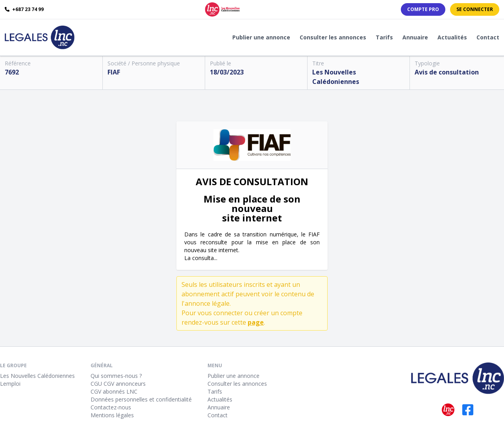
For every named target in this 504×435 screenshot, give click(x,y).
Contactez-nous (111, 407)
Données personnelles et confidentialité (141, 399)
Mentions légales (112, 415)
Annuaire (415, 37)
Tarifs (384, 37)
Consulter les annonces (333, 37)
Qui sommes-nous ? (116, 376)
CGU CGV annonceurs (118, 384)
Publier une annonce (261, 37)
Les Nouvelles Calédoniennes (37, 376)
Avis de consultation (447, 72)
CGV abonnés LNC (114, 391)
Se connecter (475, 9)
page (256, 322)
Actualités (452, 37)
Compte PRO (423, 9)
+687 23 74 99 (24, 9)
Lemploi (10, 384)
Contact (488, 37)
